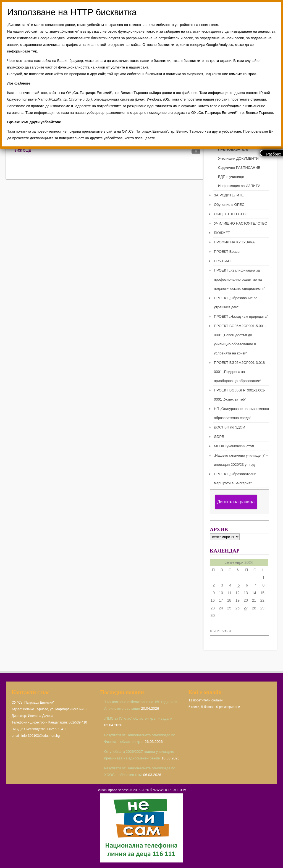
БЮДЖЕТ (222, 233)
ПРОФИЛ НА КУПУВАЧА (234, 242)
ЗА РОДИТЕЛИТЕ (229, 195)
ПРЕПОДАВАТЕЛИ (234, 149)
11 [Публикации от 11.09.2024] (229, 593)
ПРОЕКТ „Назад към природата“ (241, 316)
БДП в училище (231, 177)
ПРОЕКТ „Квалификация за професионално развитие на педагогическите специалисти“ (239, 279)
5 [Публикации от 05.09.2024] (239, 585)
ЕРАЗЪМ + (223, 261)
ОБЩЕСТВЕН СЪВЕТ (232, 214)
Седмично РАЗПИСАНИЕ (239, 168)
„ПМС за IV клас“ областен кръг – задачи (138, 718)
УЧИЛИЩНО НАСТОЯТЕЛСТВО (241, 223)
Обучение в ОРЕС (229, 205)
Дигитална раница (236, 502)
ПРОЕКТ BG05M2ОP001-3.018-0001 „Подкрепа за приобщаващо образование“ (240, 372)
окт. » (227, 631)
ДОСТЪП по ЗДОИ (230, 427)
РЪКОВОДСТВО (232, 140)
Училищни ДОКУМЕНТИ (238, 158)
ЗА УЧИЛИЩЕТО (228, 131)
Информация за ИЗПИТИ (239, 186)
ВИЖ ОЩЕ (23, 151)
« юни (215, 631)
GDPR (219, 437)
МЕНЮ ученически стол (234, 446)
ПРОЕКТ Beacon (228, 252)
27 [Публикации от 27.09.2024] (246, 608)
